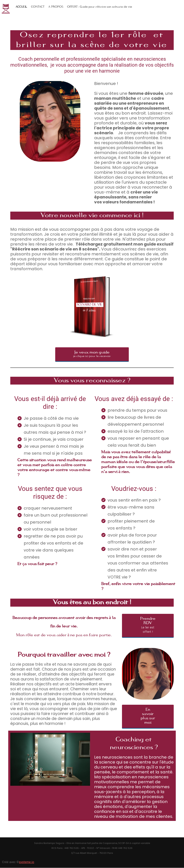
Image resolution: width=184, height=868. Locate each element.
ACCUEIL (21, 7)
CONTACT (38, 7)
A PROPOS (56, 7)
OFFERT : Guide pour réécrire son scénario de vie (100, 7)
